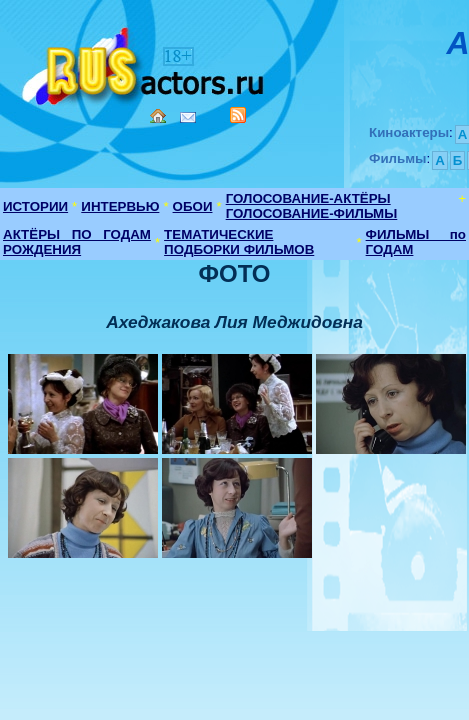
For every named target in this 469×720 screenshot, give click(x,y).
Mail (188, 117)
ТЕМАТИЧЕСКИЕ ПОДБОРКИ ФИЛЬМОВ (239, 242)
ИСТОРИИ (35, 206)
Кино (145, 62)
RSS (238, 115)
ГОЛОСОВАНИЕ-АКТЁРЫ (308, 198)
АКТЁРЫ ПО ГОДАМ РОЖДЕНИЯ (77, 242)
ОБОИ (193, 206)
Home (158, 116)
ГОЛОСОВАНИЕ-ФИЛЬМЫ (312, 213)
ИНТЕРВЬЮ (120, 206)
